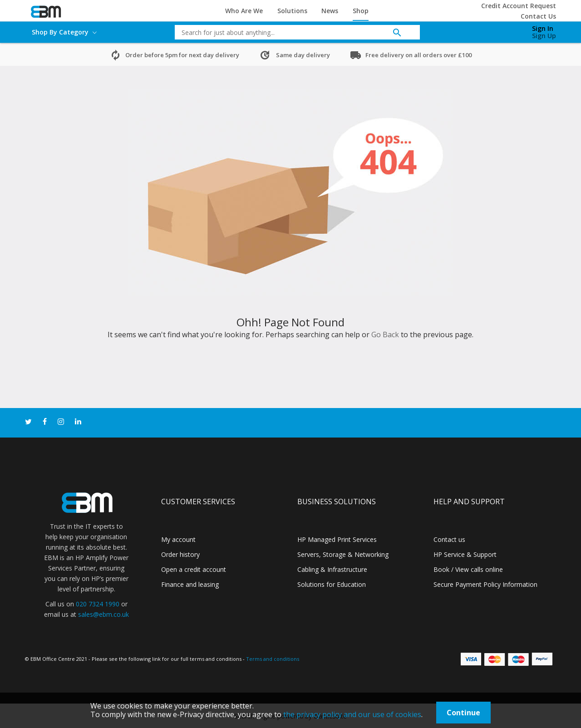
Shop (361, 11)
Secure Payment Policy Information (485, 584)
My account (178, 539)
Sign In (543, 28)
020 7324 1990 (98, 604)
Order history (180, 554)
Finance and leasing (190, 584)
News (330, 11)
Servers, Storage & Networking (343, 554)
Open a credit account (194, 569)
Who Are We (244, 11)
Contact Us (538, 16)
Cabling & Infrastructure (332, 569)
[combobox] (290, 32)
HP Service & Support (465, 554)
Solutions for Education (332, 584)
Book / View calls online (468, 569)
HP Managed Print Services (337, 539)
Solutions (292, 11)
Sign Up (544, 36)
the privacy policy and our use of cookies (352, 714)
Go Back (385, 334)
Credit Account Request (519, 6)
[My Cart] (496, 30)
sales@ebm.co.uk (103, 614)
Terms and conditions (273, 659)
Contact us (449, 539)
